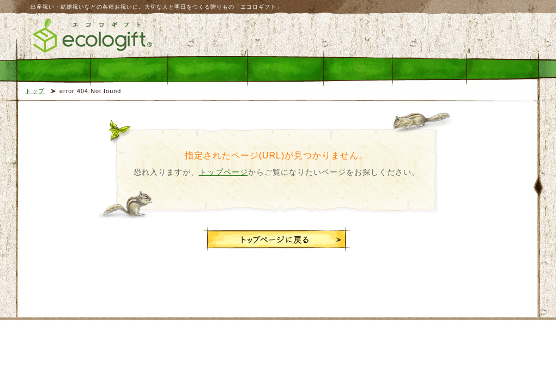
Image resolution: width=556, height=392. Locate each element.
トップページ (223, 172)
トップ (35, 91)
